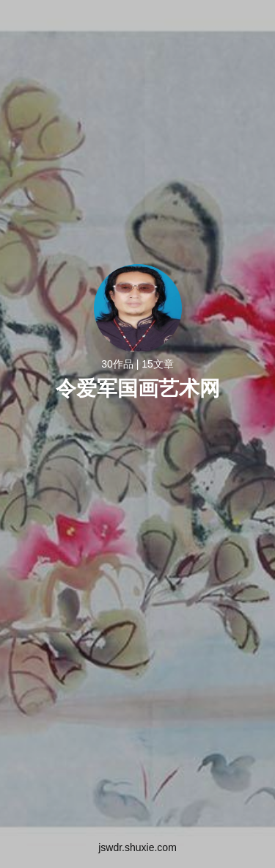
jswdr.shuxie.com (137, 847)
